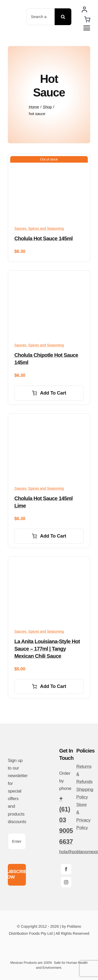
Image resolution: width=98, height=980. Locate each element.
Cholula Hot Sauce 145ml (44, 238)
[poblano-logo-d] (16, 16)
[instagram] (66, 882)
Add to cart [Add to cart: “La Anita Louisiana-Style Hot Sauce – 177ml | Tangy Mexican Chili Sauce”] (49, 686)
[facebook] (66, 869)
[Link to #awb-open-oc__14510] (87, 28)
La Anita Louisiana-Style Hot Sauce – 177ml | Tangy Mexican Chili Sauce (47, 649)
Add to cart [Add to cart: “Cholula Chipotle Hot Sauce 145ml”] (49, 393)
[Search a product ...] (41, 17)
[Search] (63, 17)
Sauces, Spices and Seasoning (39, 229)
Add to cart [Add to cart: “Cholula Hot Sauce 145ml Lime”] (49, 536)
